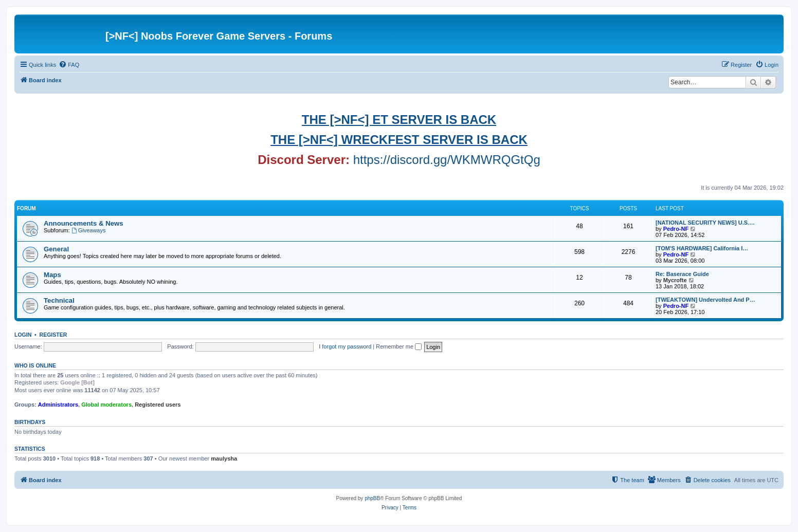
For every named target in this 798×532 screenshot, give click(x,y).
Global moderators (106, 405)
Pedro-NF (676, 229)
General (56, 249)
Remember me (399, 346)
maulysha (224, 458)
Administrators (58, 405)
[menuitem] (69, 65)
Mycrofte (675, 280)
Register (53, 335)
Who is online (35, 365)
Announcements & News (84, 223)
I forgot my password (345, 346)
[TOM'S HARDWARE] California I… (702, 248)
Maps (52, 275)
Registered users (158, 405)
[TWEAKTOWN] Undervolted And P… (705, 300)
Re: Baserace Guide (682, 274)
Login (23, 335)
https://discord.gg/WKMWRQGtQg (447, 160)
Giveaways (89, 230)
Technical (59, 300)
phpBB (372, 498)
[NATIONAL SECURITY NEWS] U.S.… (705, 223)
